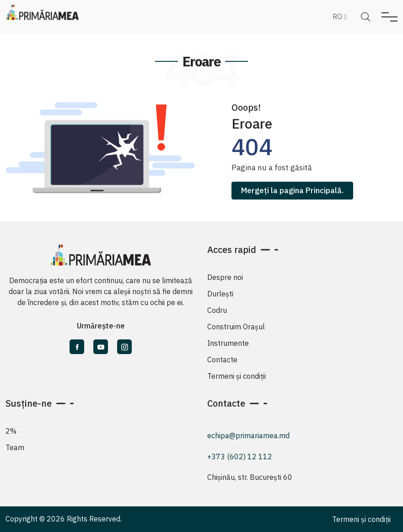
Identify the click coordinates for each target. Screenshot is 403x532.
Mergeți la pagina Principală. (292, 192)
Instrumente (228, 343)
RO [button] (340, 16)
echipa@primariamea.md (248, 435)
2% (11, 431)
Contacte (222, 360)
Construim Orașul (236, 327)
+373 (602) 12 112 (240, 457)
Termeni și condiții (236, 376)
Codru (217, 310)
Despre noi (225, 277)
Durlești (220, 294)
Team (15, 447)
